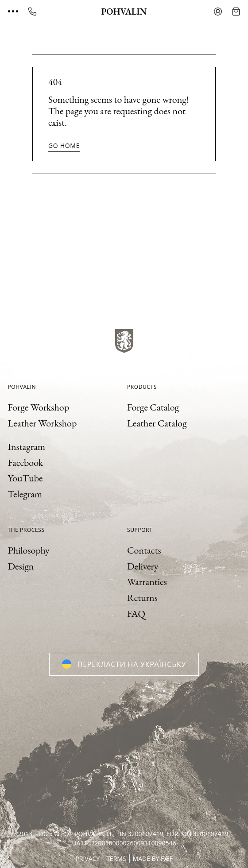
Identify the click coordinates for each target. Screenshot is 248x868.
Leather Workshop (43, 423)
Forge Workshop (39, 407)
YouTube (25, 478)
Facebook (26, 463)
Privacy (87, 858)
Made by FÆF (153, 858)
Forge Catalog (153, 407)
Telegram (25, 494)
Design (21, 566)
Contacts (144, 550)
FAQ (136, 614)
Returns (142, 598)
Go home (64, 145)
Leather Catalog (157, 423)
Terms (116, 858)
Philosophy (29, 550)
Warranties (147, 582)
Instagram (27, 447)
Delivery (143, 566)
